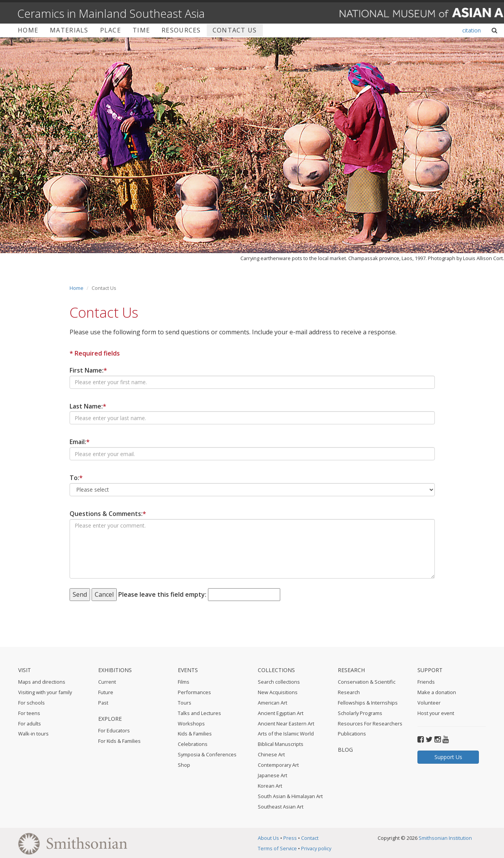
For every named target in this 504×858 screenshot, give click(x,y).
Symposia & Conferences (207, 754)
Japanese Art (272, 775)
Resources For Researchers (370, 724)
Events (188, 670)
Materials (69, 30)
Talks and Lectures (199, 713)
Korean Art (270, 786)
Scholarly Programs (360, 713)
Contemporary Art (278, 765)
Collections (276, 670)
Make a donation (437, 692)
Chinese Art (271, 754)
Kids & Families (195, 734)
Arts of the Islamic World (286, 734)
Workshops (191, 724)
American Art (272, 703)
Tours (185, 703)
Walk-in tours (33, 734)
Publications (352, 734)
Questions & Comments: (108, 514)
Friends (426, 682)
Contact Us (235, 30)
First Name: (88, 370)
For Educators (114, 730)
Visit (25, 670)
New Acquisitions (278, 692)
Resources (181, 30)
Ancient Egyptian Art (281, 713)
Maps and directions (42, 682)
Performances (194, 692)
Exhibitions (115, 670)
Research (351, 670)
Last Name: (88, 406)
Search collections (279, 682)
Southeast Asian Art (281, 807)
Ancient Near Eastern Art (286, 724)
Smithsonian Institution (445, 838)
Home (28, 30)
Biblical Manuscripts (281, 744)
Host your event (436, 713)
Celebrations (193, 744)
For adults (30, 724)
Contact (310, 838)
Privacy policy (316, 848)
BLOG (345, 750)
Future (106, 692)
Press (290, 838)
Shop (184, 765)
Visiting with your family (45, 692)
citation (472, 30)
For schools (31, 703)
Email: (80, 442)
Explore (110, 719)
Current (107, 682)
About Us (268, 838)
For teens (29, 713)
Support (430, 670)
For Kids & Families (119, 741)
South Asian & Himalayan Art (290, 796)
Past (103, 703)
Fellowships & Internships (368, 703)
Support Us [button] (448, 757)
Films (184, 682)
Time (141, 30)
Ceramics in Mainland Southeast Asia (111, 13)
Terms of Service (277, 848)
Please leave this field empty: (162, 594)
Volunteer (429, 703)
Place (111, 30)
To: (76, 478)
